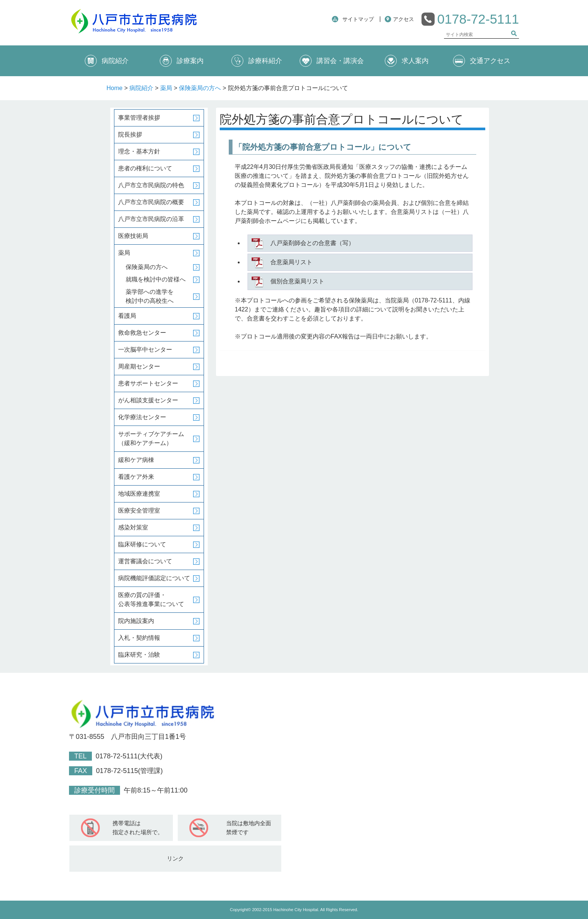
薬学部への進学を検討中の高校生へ (150, 296)
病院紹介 (107, 61)
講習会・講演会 (332, 61)
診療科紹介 (257, 61)
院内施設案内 (136, 621)
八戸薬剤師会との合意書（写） (312, 243)
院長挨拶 (130, 135)
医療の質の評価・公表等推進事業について (151, 599)
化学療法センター (142, 417)
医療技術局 (133, 236)
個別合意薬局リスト (297, 281)
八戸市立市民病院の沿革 (151, 219)
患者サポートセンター (148, 383)
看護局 (127, 316)
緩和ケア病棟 (136, 460)
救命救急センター (142, 333)
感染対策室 (133, 527)
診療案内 (182, 61)
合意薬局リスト (291, 262)
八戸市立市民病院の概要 (151, 202)
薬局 (166, 88)
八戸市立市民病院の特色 (151, 185)
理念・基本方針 (139, 151)
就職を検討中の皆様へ (156, 279)
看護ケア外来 (136, 477)
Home (115, 88)
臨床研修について (142, 544)
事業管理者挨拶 (139, 118)
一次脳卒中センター (145, 350)
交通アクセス (482, 61)
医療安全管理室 (139, 511)
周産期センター (139, 366)
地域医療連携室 (139, 494)
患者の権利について (145, 168)
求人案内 (407, 61)
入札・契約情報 (139, 638)
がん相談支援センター (148, 400)
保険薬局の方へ (200, 88)
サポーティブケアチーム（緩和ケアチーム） (151, 438)
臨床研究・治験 (139, 655)
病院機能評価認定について (154, 578)
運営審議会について (145, 561)
